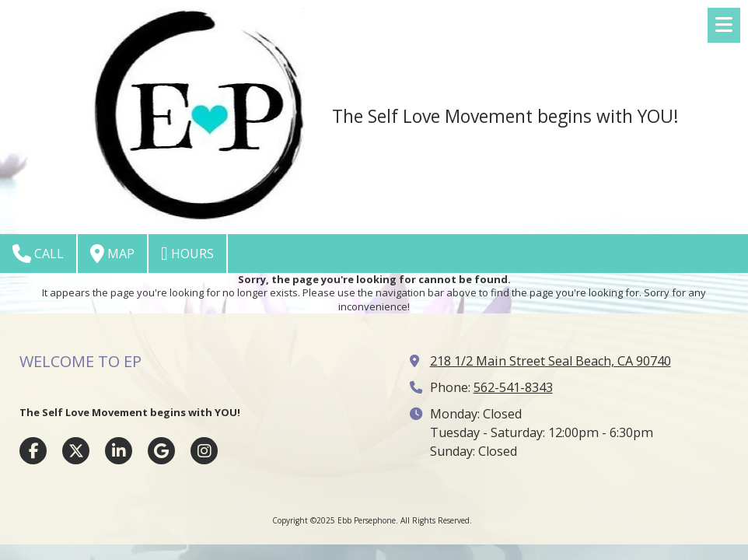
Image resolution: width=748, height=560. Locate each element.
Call (38, 254)
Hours (187, 254)
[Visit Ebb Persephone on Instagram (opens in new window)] (204, 451)
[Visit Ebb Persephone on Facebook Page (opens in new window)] (33, 451)
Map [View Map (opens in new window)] (112, 254)
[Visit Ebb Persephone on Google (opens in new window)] (161, 451)
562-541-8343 (513, 387)
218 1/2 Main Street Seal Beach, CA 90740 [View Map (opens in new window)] (551, 361)
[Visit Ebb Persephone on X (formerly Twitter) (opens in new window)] (76, 451)
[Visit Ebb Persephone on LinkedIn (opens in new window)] (119, 451)
